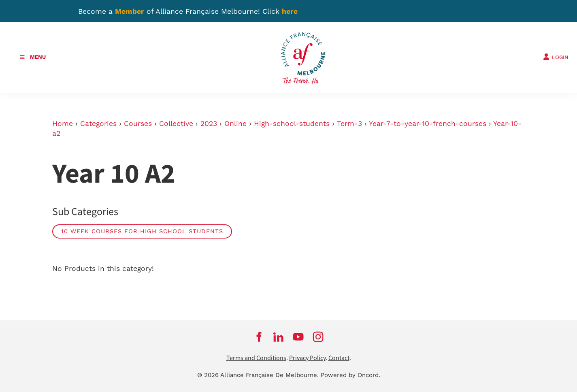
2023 (209, 124)
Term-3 (349, 124)
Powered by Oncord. (350, 375)
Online (235, 124)
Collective (176, 124)
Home (63, 124)
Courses (138, 124)
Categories (98, 124)
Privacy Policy (307, 358)
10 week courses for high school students (142, 231)
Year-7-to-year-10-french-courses (428, 124)
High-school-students (292, 124)
